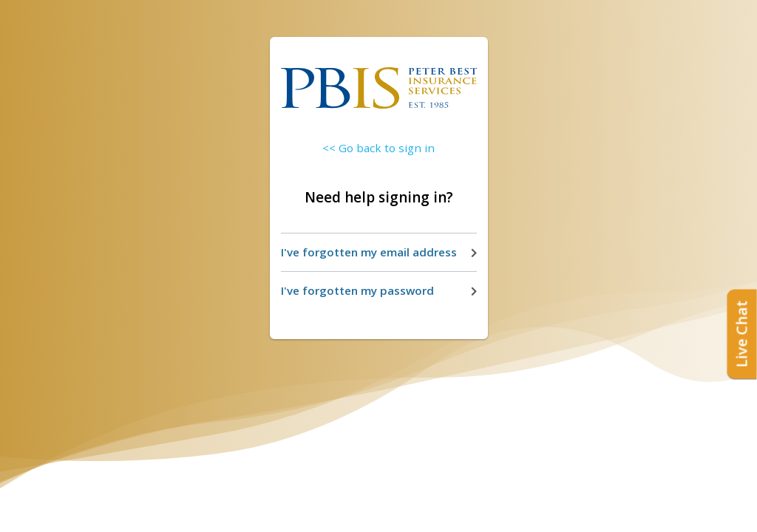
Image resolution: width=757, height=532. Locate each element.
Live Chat (742, 334)
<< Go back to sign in (378, 148)
